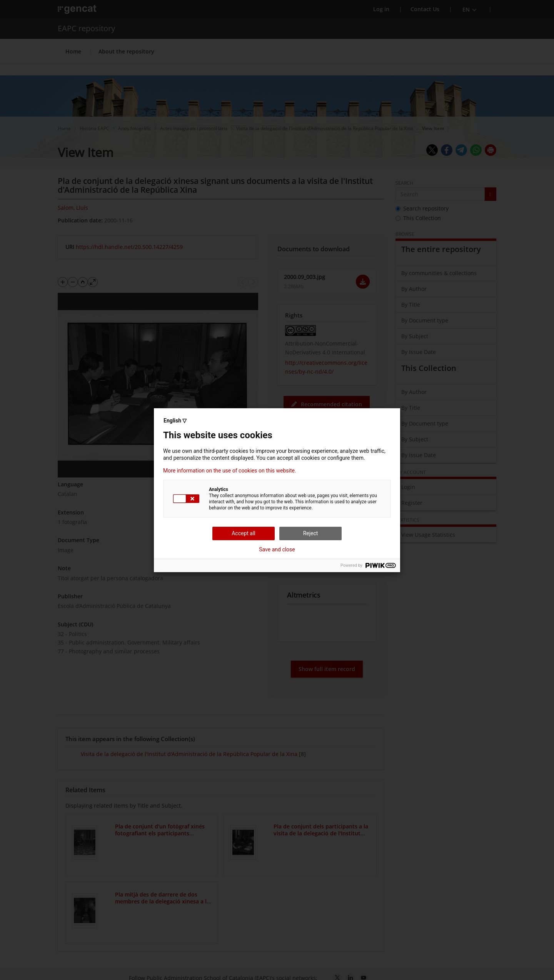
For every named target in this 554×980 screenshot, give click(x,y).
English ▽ (175, 421)
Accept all (244, 533)
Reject (311, 533)
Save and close (277, 549)
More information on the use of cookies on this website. (230, 471)
